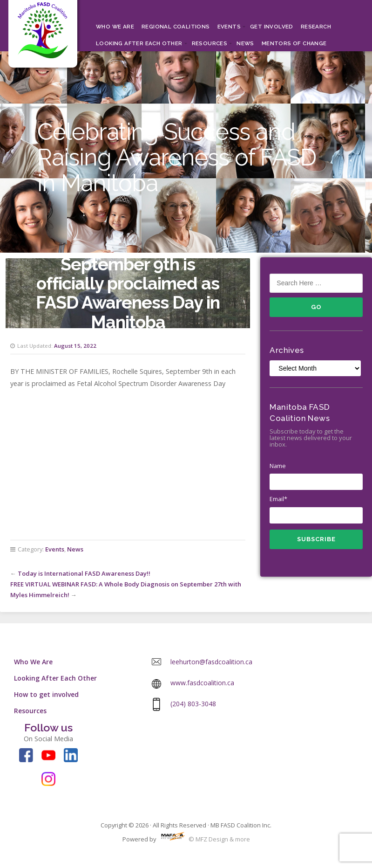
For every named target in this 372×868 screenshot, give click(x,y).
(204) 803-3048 (193, 704)
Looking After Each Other (139, 43)
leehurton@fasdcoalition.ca (211, 662)
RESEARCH (316, 27)
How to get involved (46, 694)
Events (229, 27)
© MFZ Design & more (204, 839)
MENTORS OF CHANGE (294, 43)
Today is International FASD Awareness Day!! (84, 573)
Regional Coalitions (176, 27)
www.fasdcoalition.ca (202, 683)
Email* (316, 509)
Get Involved (272, 27)
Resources (210, 43)
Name (316, 476)
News (245, 43)
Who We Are (115, 27)
